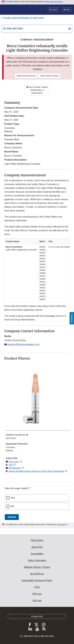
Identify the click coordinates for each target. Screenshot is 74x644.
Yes (13, 498)
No (12, 506)
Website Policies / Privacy (37, 567)
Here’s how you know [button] (54, 2)
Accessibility (37, 554)
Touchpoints (61, 525)
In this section (13, 29)
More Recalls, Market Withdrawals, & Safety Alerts (37, 90)
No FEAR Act (37, 574)
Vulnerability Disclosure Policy (37, 580)
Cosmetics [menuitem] (10, 447)
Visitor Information (37, 560)
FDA (11, 465)
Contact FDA (37, 616)
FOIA (37, 587)
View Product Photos (49, 76)
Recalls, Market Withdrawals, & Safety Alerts (24, 18)
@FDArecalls (15, 468)
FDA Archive (37, 540)
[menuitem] (37, 438)
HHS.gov (37, 594)
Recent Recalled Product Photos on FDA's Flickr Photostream (36, 471)
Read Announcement (26, 76)
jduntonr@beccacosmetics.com (23, 344)
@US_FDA (14, 462)
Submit (12, 517)
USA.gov (37, 601)
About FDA (37, 547)
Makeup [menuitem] (9, 451)
